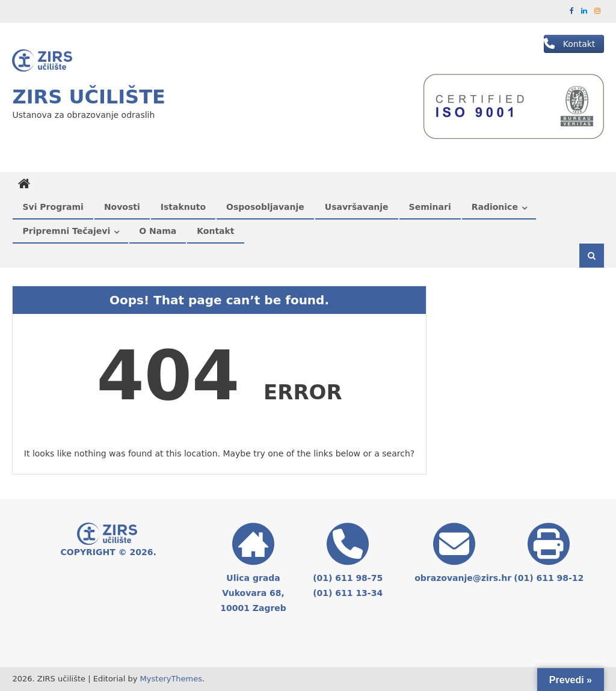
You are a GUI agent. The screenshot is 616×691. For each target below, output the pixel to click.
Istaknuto (183, 207)
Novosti (122, 207)
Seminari (430, 207)
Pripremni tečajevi (66, 231)
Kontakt (215, 231)
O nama (158, 231)
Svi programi (53, 207)
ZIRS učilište (88, 97)
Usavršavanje (357, 207)
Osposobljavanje (265, 207)
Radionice (495, 207)
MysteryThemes (171, 679)
